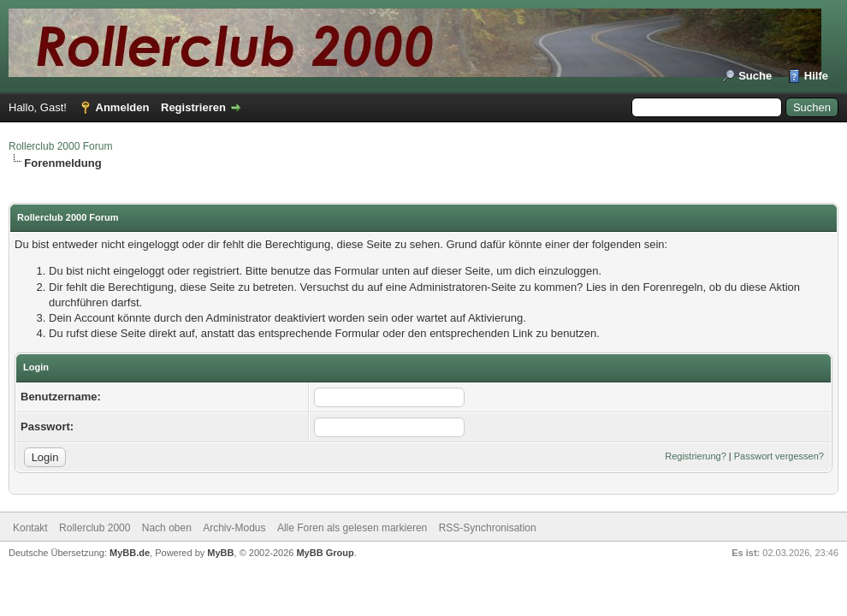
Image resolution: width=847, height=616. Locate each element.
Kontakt (30, 528)
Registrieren (193, 107)
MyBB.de (130, 553)
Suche (755, 76)
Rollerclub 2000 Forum (60, 146)
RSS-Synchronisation (488, 528)
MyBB (220, 553)
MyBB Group (325, 553)
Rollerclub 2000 (95, 528)
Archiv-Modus (234, 528)
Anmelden (123, 107)
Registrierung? (696, 456)
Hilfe (816, 76)
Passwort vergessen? (779, 456)
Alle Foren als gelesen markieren (352, 528)
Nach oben (167, 528)
